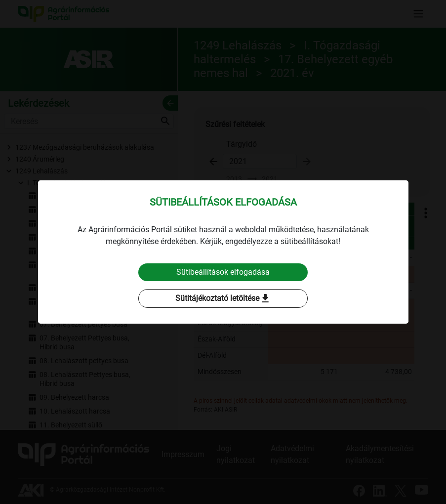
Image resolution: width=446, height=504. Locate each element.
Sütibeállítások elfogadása (223, 272)
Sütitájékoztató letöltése (223, 298)
